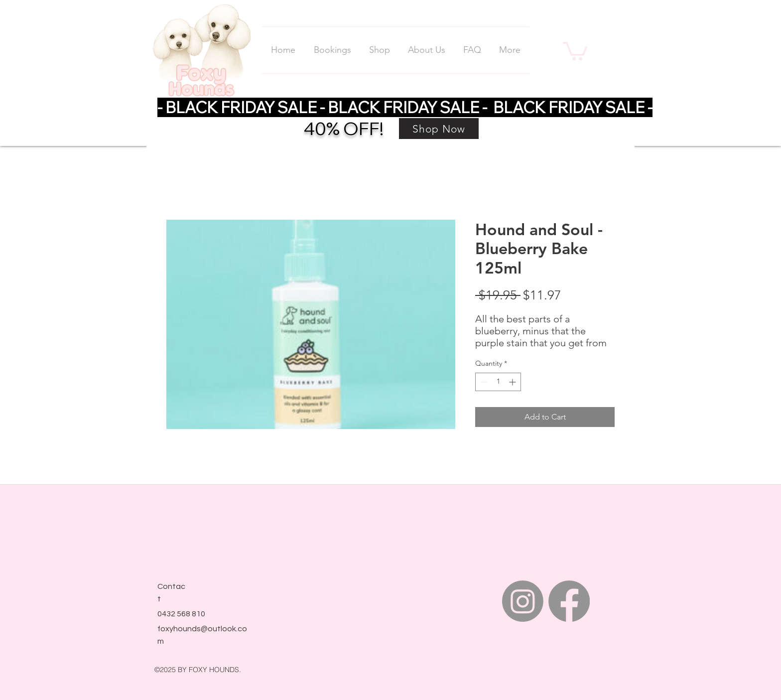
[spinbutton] (498, 382)
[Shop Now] (439, 129)
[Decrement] (483, 382)
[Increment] (513, 382)
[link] (575, 50)
